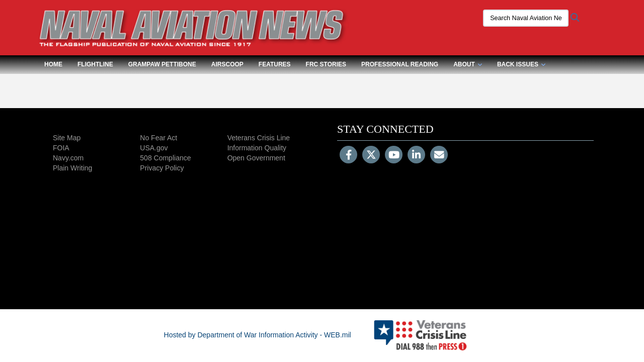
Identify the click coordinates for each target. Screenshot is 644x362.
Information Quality (257, 148)
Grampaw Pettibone (162, 64)
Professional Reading (400, 64)
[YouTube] (394, 156)
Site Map (67, 138)
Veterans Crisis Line (259, 138)
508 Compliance (165, 158)
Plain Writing (72, 168)
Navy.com (68, 158)
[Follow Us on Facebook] (348, 156)
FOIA (61, 148)
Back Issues (521, 64)
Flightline (95, 64)
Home (53, 64)
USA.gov (154, 148)
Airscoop (227, 64)
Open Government (256, 158)
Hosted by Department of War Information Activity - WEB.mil (258, 335)
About (468, 64)
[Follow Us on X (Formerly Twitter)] (371, 156)
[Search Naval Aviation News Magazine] (526, 18)
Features (275, 64)
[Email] (439, 156)
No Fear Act (158, 138)
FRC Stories (326, 64)
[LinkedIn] (416, 156)
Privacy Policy (162, 168)
